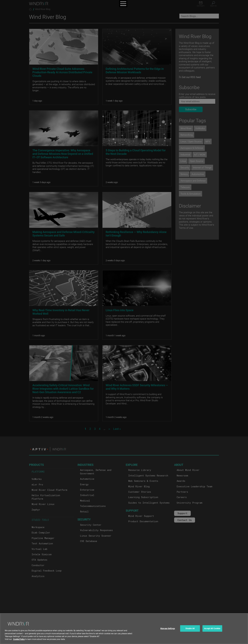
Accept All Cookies (212, 632)
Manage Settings (168, 632)
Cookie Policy (19, 642)
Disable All (190, 632)
